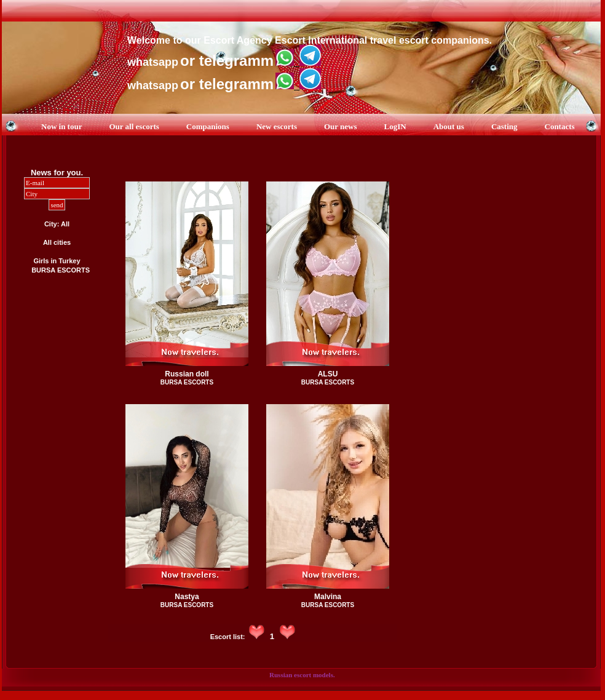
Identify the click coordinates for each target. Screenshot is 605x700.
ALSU (328, 374)
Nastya (187, 597)
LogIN (395, 126)
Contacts (560, 126)
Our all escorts (134, 126)
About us (449, 126)
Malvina (328, 597)
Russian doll (187, 374)
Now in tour (61, 126)
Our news (341, 126)
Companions (208, 126)
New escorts (277, 126)
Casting (504, 126)
